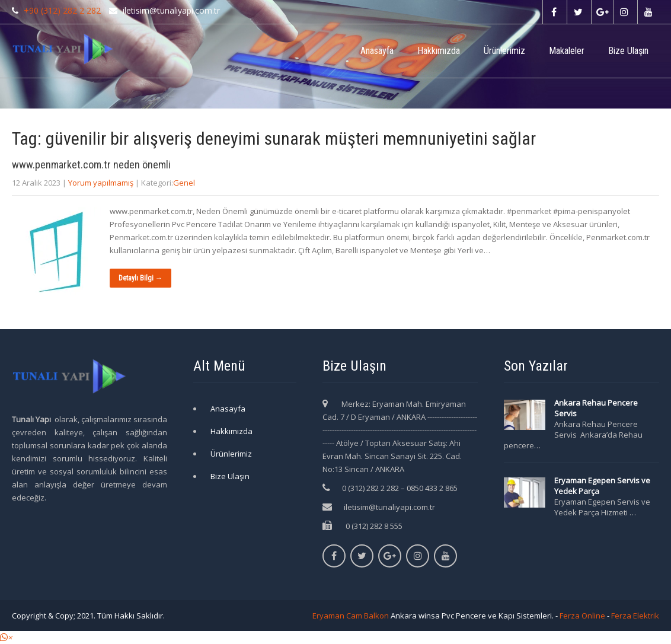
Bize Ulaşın (628, 51)
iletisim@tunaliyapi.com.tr (389, 507)
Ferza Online (582, 616)
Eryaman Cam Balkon (351, 616)
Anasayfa (377, 51)
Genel (184, 183)
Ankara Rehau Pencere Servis (596, 408)
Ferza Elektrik (635, 616)
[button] (6, 637)
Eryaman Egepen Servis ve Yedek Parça (602, 486)
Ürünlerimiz (504, 51)
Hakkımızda (439, 51)
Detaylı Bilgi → (140, 278)
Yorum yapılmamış (101, 183)
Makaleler (567, 51)
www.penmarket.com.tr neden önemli (91, 165)
